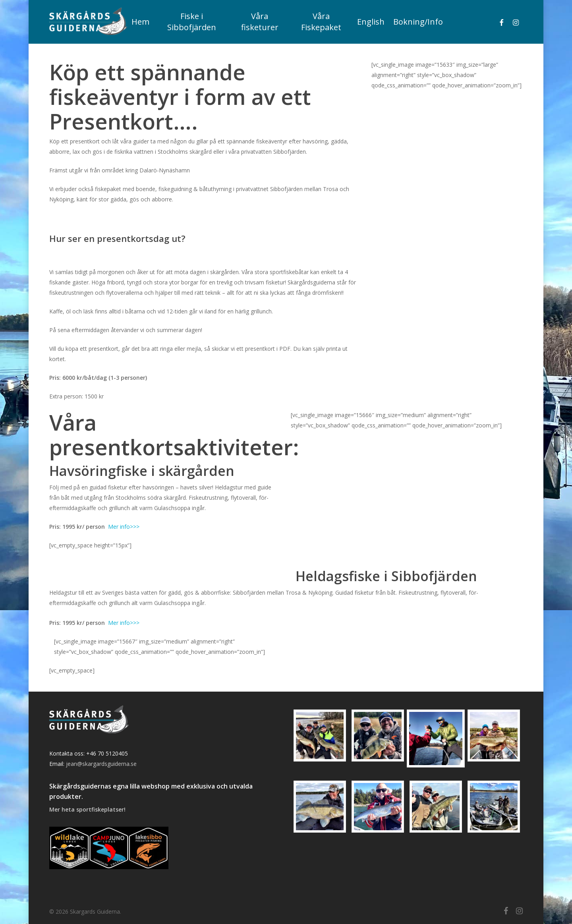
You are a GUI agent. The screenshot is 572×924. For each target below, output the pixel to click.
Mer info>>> (124, 527)
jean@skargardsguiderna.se (101, 764)
